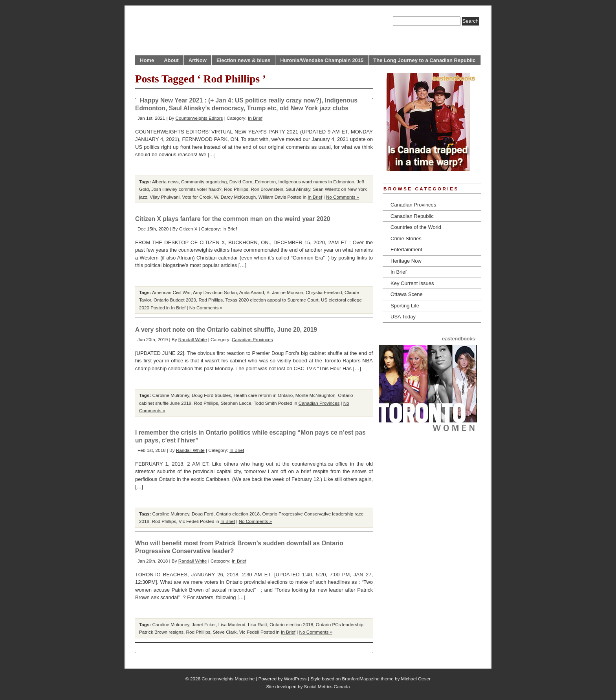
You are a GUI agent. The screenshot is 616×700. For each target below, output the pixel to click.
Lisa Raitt (258, 624)
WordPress (295, 679)
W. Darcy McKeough (235, 197)
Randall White (193, 339)
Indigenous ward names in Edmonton (316, 182)
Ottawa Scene (407, 294)
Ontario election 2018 (238, 514)
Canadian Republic (412, 216)
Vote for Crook (197, 197)
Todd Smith (265, 403)
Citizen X (188, 229)
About (171, 60)
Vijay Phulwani (165, 197)
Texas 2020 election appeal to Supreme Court (272, 300)
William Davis (272, 197)
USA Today (403, 317)
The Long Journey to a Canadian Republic (424, 60)
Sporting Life (405, 306)
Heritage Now (406, 261)
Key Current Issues (412, 283)
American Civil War (171, 292)
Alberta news (165, 182)
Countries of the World (416, 227)
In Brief (255, 118)
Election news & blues (243, 60)
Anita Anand (252, 292)
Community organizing (204, 182)
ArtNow (198, 60)
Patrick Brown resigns (161, 632)
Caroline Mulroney (171, 395)
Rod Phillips (236, 189)
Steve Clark (225, 632)
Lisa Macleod (232, 624)
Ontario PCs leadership (340, 624)
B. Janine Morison (285, 292)
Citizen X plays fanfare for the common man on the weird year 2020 (233, 219)
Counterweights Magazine (228, 679)
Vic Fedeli (189, 521)
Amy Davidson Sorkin (215, 292)
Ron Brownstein (267, 189)
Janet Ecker (204, 624)
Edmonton (265, 182)
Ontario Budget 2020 (175, 300)
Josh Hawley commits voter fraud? (186, 189)
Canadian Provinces (252, 339)
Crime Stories (406, 239)
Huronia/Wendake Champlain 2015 (322, 60)
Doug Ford (203, 514)
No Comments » (343, 197)
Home (147, 60)
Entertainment (406, 249)
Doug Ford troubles (211, 395)
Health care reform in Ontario (263, 395)
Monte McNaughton (315, 395)
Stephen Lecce (236, 403)
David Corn (241, 182)
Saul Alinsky (298, 189)
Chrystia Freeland (324, 292)
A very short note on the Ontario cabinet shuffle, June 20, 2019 (226, 330)
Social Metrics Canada (327, 686)
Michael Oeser (416, 679)
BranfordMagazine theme (368, 679)
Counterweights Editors (199, 118)
